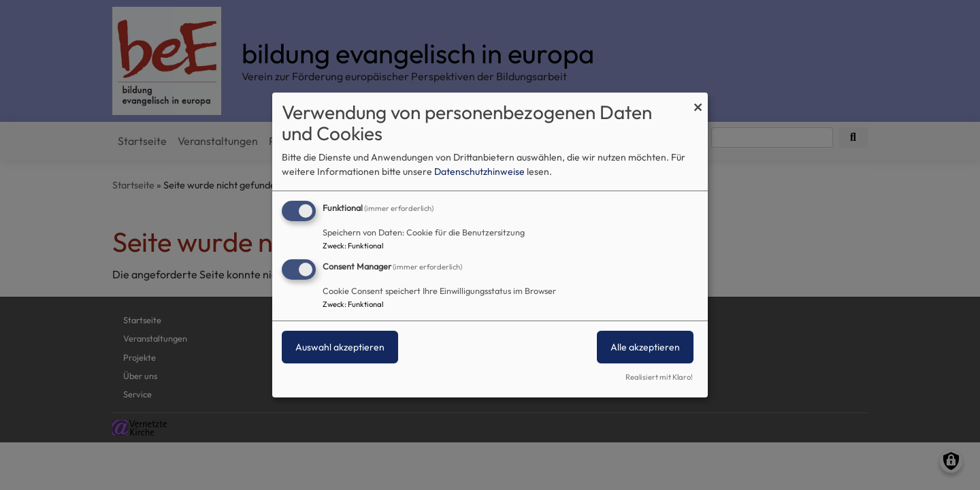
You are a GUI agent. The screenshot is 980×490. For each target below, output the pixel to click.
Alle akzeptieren (645, 347)
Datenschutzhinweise (479, 171)
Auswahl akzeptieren (340, 347)
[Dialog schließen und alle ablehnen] (698, 101)
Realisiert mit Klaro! (659, 377)
